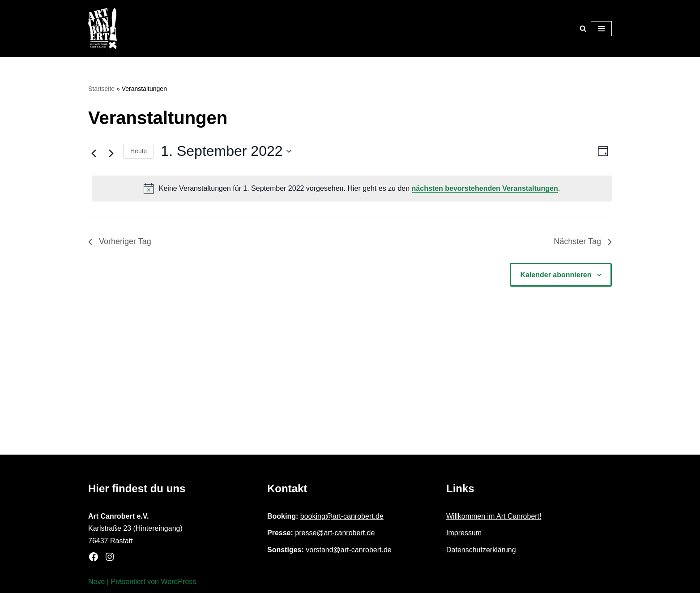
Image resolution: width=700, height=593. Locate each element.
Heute (139, 151)
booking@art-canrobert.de (342, 516)
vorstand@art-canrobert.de (348, 550)
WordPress (178, 582)
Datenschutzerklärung (481, 550)
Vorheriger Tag (120, 241)
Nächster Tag (583, 241)
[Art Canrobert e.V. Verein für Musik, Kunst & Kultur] (102, 28)
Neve (96, 582)
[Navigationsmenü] (601, 29)
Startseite (101, 89)
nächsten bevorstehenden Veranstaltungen (485, 188)
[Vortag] (94, 154)
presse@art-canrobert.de (335, 533)
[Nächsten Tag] (111, 154)
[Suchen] (583, 28)
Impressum (464, 533)
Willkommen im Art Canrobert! (494, 516)
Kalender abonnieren (556, 275)
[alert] (352, 189)
